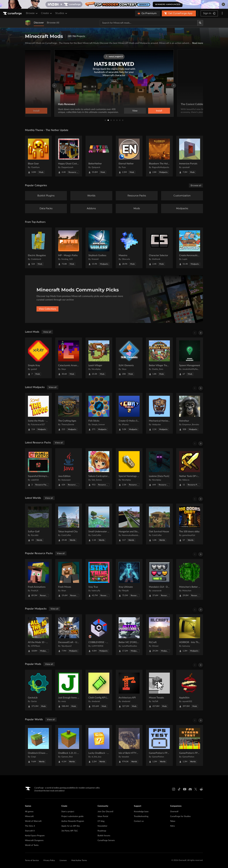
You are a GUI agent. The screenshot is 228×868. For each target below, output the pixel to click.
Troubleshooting (141, 816)
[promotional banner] (114, 4)
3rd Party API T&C (70, 831)
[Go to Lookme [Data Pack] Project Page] (159, 469)
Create (47, 13)
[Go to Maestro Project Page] (129, 248)
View (135, 111)
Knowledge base (141, 812)
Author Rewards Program (73, 821)
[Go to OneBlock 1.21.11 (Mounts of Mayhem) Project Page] (69, 745)
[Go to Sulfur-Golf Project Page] (38, 524)
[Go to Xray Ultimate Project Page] (129, 579)
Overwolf (174, 812)
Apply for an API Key (71, 826)
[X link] (196, 789)
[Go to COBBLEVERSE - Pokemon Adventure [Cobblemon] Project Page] (99, 635)
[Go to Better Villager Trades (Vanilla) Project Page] (159, 358)
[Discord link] (190, 789)
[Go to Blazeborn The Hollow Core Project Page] (159, 156)
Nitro (172, 826)
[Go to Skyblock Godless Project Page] (99, 248)
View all (47, 332)
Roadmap (102, 831)
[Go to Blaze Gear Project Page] (38, 156)
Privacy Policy (49, 860)
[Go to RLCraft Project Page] (159, 635)
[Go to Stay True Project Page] (99, 579)
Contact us (139, 821)
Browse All (53, 23)
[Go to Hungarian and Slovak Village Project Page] (129, 524)
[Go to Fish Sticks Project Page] (99, 413)
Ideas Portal (103, 816)
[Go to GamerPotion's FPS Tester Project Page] (159, 745)
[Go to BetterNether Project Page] (99, 156)
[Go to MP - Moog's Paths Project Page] (69, 248)
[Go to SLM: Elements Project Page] (129, 358)
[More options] (222, 13)
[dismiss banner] (223, 4)
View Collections (47, 309)
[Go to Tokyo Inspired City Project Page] (69, 524)
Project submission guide (72, 816)
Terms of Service (32, 860)
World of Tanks (32, 845)
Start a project (68, 812)
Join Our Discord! (105, 812)
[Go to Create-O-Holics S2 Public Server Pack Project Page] (129, 413)
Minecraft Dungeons (34, 840)
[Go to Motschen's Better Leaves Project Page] (190, 579)
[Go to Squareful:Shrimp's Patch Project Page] (38, 469)
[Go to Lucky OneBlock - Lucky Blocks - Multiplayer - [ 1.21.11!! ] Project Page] (99, 745)
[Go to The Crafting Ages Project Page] (69, 413)
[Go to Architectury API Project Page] (129, 690)
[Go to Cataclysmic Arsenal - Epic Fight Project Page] (69, 358)
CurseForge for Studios (180, 816)
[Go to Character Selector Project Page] (159, 248)
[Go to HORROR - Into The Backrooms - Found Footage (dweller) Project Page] (190, 635)
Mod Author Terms (79, 860)
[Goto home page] (13, 13)
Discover (39, 23)
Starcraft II (30, 831)
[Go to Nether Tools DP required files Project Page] (190, 469)
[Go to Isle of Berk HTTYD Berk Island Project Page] (129, 745)
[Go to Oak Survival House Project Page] (159, 524)
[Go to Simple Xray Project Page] (38, 358)
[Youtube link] (185, 789)
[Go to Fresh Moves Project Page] (69, 579)
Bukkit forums (104, 836)
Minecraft (29, 816)
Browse (32, 13)
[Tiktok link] (179, 789)
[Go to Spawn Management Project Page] (190, 358)
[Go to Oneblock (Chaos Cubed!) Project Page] (38, 745)
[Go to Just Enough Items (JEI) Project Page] (69, 690)
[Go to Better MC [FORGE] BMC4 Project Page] (129, 635)
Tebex (173, 821)
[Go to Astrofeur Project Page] (190, 413)
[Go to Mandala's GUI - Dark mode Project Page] (159, 579)
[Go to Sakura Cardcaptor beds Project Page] (99, 469)
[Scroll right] (201, 333)
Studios (61, 13)
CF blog (101, 821)
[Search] (200, 23)
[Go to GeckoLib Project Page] (38, 690)
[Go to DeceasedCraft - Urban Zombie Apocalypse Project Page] (69, 635)
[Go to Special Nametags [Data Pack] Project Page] (129, 469)
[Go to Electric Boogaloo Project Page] (38, 248)
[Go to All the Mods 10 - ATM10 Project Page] (38, 635)
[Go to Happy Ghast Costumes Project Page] (69, 156)
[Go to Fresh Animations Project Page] (38, 579)
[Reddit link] (201, 789)
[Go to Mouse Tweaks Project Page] (159, 690)
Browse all (196, 185)
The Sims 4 (30, 826)
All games (29, 812)
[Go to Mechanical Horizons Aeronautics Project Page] (159, 413)
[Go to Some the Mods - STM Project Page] (38, 413)
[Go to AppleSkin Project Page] (190, 690)
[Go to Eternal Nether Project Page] (129, 156)
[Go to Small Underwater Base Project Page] (99, 524)
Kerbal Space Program (35, 836)
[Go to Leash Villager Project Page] (99, 358)
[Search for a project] (149, 23)
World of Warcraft (33, 821)
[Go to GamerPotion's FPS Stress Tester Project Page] (190, 745)
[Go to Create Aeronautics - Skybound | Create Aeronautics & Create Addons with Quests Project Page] (190, 248)
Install (159, 111)
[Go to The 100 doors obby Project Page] (190, 524)
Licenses (63, 860)
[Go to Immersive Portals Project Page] (190, 156)
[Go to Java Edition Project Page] (69, 469)
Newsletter (102, 826)
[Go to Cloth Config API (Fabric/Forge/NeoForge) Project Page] (99, 690)
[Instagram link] (174, 789)
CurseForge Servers (106, 840)
